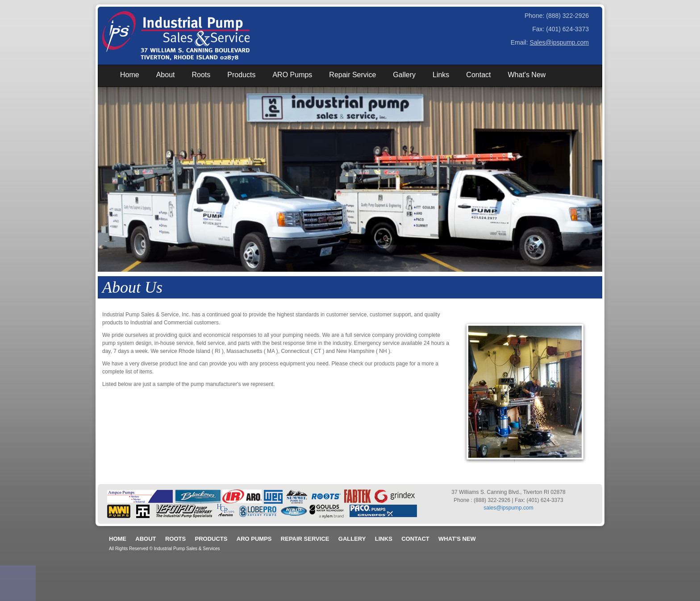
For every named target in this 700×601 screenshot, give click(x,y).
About (166, 75)
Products (241, 75)
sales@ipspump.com (508, 508)
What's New (527, 75)
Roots (201, 75)
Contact (478, 75)
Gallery (404, 75)
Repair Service (352, 75)
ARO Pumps (292, 75)
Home (130, 75)
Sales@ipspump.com (560, 42)
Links (441, 75)
